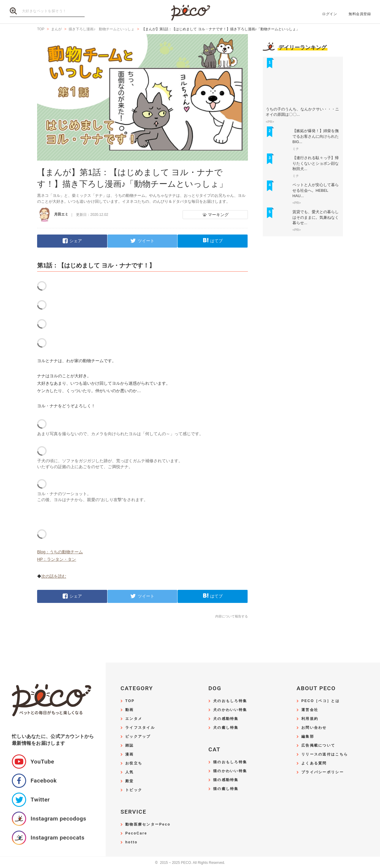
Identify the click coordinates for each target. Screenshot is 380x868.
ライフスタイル (140, 728)
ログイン (330, 14)
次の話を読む (54, 576)
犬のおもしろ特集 (230, 701)
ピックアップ (138, 737)
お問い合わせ (314, 728)
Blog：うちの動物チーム (60, 552)
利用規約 (310, 719)
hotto (131, 842)
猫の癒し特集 (226, 789)
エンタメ (134, 719)
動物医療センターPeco (148, 825)
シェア (76, 241)
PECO (190, 12)
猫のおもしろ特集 (230, 762)
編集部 (308, 737)
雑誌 (130, 746)
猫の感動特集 (226, 780)
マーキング (218, 215)
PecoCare (136, 833)
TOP (130, 701)
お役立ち (134, 763)
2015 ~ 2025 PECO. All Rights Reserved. (190, 863)
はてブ (216, 241)
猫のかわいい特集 (230, 771)
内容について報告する (232, 616)
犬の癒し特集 (226, 728)
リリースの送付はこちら (325, 754)
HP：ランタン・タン (57, 559)
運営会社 (310, 710)
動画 (130, 710)
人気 (130, 772)
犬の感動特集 (226, 719)
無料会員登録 (360, 14)
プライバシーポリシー (323, 772)
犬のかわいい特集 (230, 710)
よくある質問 (314, 763)
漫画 (130, 754)
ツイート (146, 241)
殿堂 (130, 781)
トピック (134, 790)
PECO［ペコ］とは (320, 701)
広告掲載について (318, 746)
